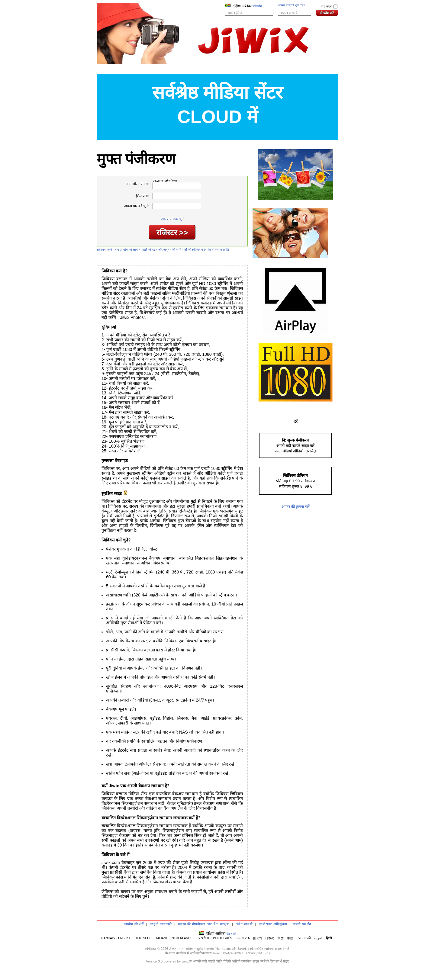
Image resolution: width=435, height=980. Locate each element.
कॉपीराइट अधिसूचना (273, 924)
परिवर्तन (257, 6)
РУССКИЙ (304, 938)
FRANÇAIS (107, 938)
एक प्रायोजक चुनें (172, 219)
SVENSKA (242, 938)
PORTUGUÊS (222, 938)
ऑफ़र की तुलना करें (296, 507)
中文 (281, 938)
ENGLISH (125, 938)
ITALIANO (161, 938)
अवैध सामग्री (244, 924)
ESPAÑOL (203, 938)
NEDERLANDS (182, 938)
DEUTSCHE (143, 938)
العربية (318, 938)
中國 (290, 938)
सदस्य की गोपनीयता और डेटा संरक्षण (204, 924)
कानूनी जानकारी (161, 924)
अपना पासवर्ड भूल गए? (292, 5)
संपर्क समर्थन (302, 924)
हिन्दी (329, 938)
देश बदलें (231, 934)
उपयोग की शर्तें (134, 924)
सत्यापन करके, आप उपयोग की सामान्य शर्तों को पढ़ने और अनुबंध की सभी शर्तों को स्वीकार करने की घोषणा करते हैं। (163, 250)
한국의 (257, 938)
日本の (270, 938)
